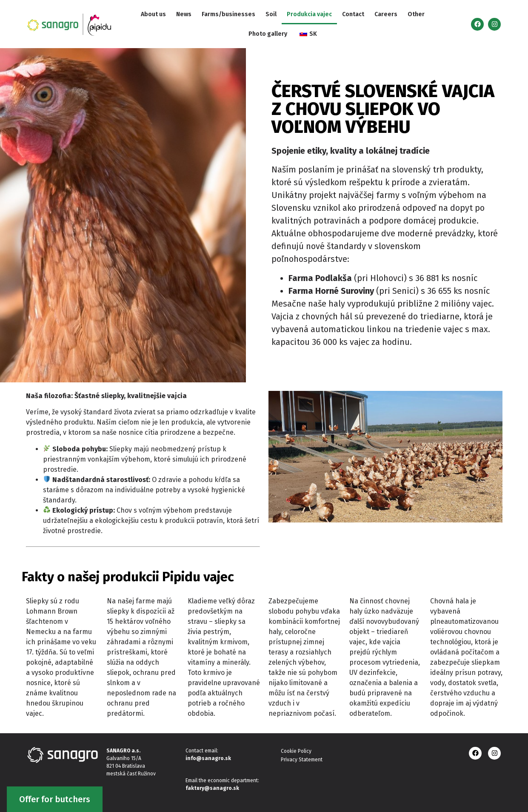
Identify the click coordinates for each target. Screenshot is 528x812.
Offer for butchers (55, 799)
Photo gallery (268, 34)
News (184, 14)
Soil (271, 14)
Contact (353, 14)
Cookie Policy (296, 751)
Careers (386, 14)
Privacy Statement (302, 760)
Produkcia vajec (309, 14)
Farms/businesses (228, 14)
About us (153, 14)
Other (416, 14)
